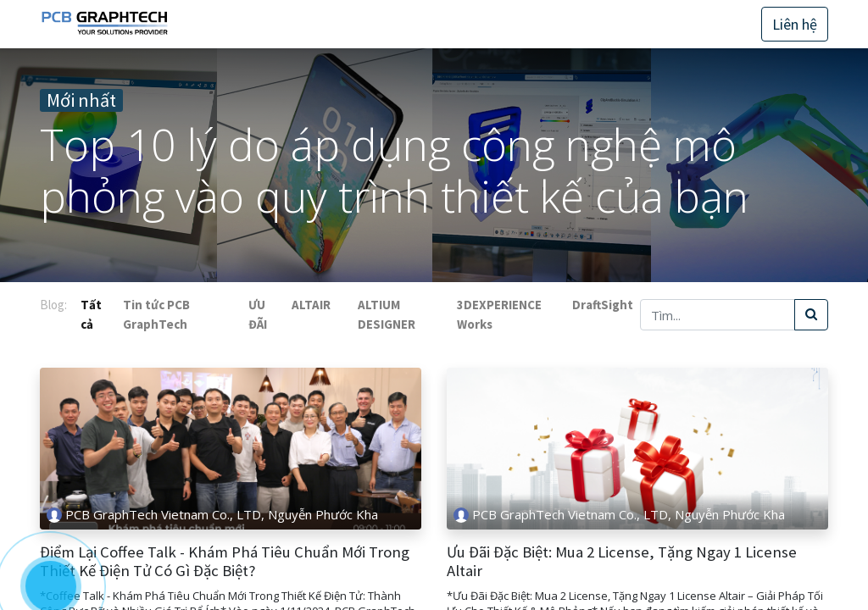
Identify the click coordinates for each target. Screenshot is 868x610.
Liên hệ (795, 24)
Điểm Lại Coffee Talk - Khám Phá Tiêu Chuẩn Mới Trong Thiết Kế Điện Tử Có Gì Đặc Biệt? (225, 562)
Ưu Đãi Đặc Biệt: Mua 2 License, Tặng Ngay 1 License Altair (622, 562)
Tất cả (91, 314)
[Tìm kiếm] (811, 315)
